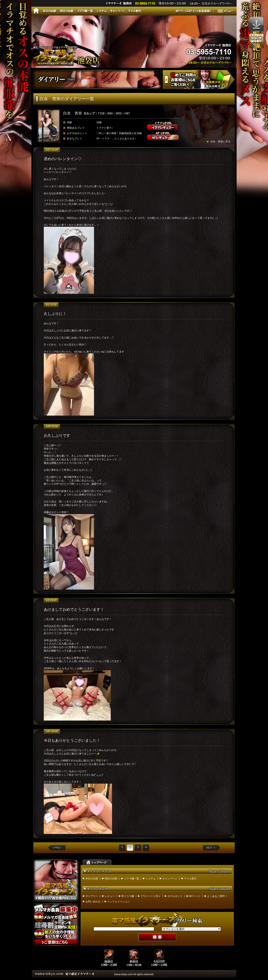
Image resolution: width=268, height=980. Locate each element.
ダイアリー (92, 896)
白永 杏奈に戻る (220, 141)
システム (151, 879)
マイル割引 (190, 879)
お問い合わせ (93, 902)
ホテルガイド (175, 896)
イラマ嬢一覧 (131, 879)
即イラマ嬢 (128, 896)
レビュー (110, 896)
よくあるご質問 (216, 896)
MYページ (195, 896)
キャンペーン (170, 879)
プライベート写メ (151, 896)
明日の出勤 (111, 879)
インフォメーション (119, 902)
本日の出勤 (92, 879)
